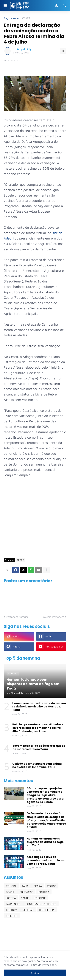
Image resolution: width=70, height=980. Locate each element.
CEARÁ (26, 18)
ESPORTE (40, 898)
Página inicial (11, 18)
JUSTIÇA (11, 898)
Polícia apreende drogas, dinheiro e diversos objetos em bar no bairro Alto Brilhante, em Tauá (38, 728)
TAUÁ (25, 886)
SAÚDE (25, 898)
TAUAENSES (13, 904)
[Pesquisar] (65, 6)
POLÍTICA (44, 892)
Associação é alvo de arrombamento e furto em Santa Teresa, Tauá (46, 860)
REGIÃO (52, 886)
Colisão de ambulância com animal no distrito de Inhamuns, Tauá (37, 765)
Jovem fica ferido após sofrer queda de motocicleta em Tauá (39, 747)
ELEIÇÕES (12, 916)
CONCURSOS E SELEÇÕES (41, 904)
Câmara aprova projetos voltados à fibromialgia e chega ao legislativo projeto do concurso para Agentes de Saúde (45, 795)
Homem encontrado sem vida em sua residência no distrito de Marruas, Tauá (39, 707)
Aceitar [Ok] (35, 973)
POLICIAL (11, 886)
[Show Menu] (5, 6)
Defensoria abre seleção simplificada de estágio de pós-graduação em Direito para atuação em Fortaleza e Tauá (46, 820)
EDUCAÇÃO (26, 892)
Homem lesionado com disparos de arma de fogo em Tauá (45, 842)
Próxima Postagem (53, 617)
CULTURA (12, 910)
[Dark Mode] (57, 6)
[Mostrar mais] (46, 570)
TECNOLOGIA (47, 910)
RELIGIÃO (28, 910)
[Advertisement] (35, 518)
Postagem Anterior (17, 617)
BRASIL (10, 892)
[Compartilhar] (63, 51)
